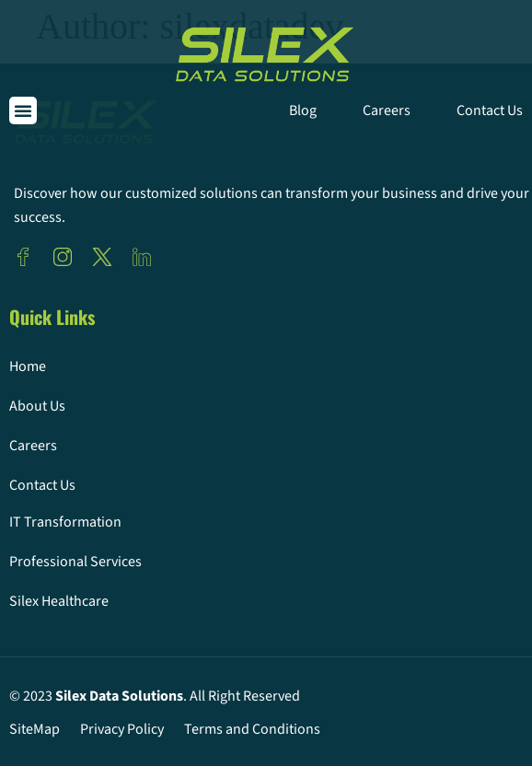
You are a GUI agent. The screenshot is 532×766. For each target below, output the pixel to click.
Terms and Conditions (252, 729)
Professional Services (75, 562)
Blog (303, 110)
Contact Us (490, 110)
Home (28, 366)
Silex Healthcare (59, 601)
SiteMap (35, 729)
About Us (37, 406)
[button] (23, 110)
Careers (387, 110)
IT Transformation (65, 522)
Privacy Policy (122, 729)
